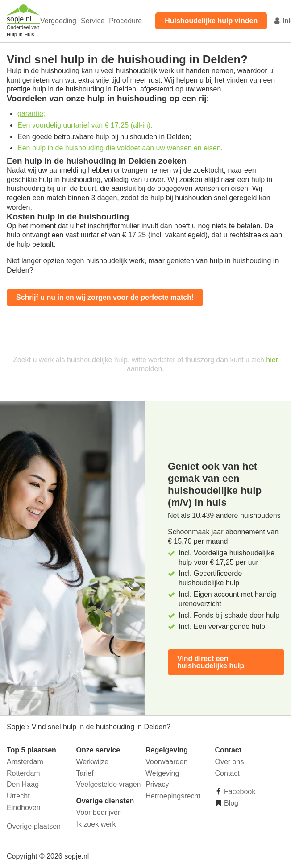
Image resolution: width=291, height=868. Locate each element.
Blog (230, 803)
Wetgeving (162, 773)
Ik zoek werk (96, 824)
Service (93, 21)
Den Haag (23, 784)
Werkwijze (93, 762)
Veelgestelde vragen (109, 784)
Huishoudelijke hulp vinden (211, 21)
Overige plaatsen (34, 826)
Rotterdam (23, 773)
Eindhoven (24, 808)
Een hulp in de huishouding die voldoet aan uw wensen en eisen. (120, 148)
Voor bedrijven (99, 812)
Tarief (85, 773)
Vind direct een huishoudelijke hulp (211, 662)
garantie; (31, 114)
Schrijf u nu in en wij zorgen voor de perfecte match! (105, 297)
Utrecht (18, 796)
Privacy (157, 784)
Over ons (230, 762)
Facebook (239, 792)
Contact (227, 773)
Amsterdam (25, 762)
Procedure (125, 21)
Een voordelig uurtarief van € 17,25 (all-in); (85, 125)
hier (272, 360)
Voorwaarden (166, 762)
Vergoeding (58, 21)
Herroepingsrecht (173, 796)
